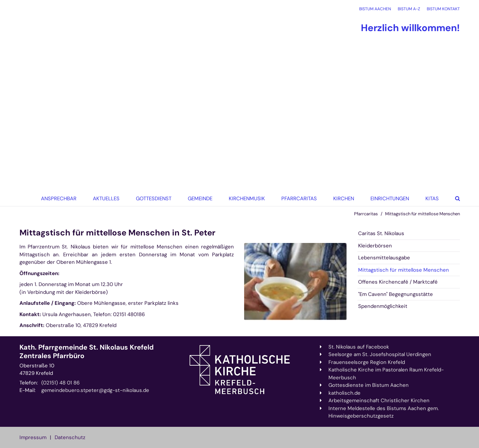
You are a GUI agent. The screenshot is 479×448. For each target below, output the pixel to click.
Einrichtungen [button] (390, 199)
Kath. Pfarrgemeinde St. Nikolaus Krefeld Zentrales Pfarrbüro (87, 352)
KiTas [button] (432, 199)
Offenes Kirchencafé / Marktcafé (398, 282)
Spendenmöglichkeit (383, 306)
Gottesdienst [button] (154, 199)
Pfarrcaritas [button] (299, 199)
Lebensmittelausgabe (384, 258)
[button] (342, 199)
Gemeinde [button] (200, 199)
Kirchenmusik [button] (247, 199)
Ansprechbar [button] (59, 199)
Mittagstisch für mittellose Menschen (422, 214)
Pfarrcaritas (366, 214)
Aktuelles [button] (106, 199)
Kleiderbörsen (375, 246)
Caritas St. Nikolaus (381, 233)
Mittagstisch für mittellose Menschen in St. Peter (117, 233)
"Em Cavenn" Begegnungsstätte (396, 294)
